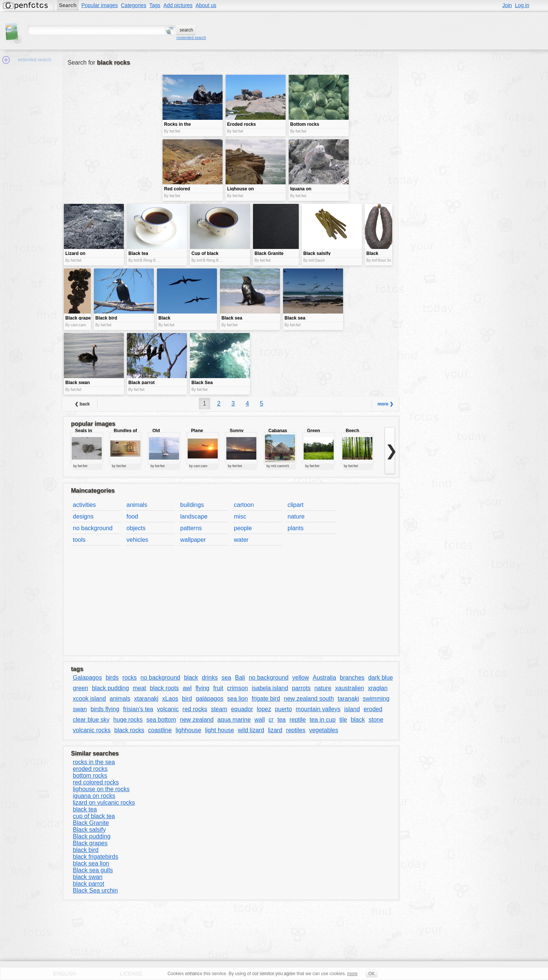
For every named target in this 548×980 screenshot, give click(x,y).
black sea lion (91, 863)
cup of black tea (94, 816)
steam (219, 709)
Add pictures (178, 5)
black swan (88, 877)
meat (140, 688)
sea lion (237, 699)
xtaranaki (146, 699)
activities (84, 505)
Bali (240, 678)
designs (83, 516)
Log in (522, 5)
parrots (301, 688)
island (352, 709)
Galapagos (87, 678)
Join (507, 5)
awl (187, 688)
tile (343, 720)
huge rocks (128, 720)
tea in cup (323, 720)
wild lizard (251, 730)
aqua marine (234, 720)
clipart (296, 505)
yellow (301, 678)
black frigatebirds (96, 857)
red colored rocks (96, 782)
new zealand (197, 720)
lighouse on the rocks (101, 789)
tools (79, 540)
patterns (191, 528)
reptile (298, 720)
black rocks (129, 730)
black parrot (89, 884)
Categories (134, 5)
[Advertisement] (112, 128)
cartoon (244, 505)
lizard (275, 730)
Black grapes (90, 843)
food (132, 516)
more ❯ (386, 404)
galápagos (210, 699)
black (191, 678)
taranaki (349, 699)
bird (187, 699)
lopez (264, 709)
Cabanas (278, 431)
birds (112, 678)
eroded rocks (90, 769)
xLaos (170, 699)
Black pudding (92, 836)
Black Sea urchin (95, 890)
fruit (218, 688)
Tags (155, 5)
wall (260, 720)
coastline (160, 730)
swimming (376, 699)
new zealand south (309, 699)
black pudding (111, 688)
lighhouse (189, 730)
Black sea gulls (93, 870)
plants (296, 528)
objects (136, 528)
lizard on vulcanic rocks (104, 803)
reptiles (296, 730)
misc (240, 516)
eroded (373, 709)
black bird (86, 850)
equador (242, 709)
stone (376, 720)
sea (226, 678)
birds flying (105, 709)
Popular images (100, 5)
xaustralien (350, 688)
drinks (210, 678)
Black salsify (89, 830)
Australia (324, 678)
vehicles (137, 540)
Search (68, 5)
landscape (194, 516)
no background (93, 528)
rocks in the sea (94, 762)
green (81, 688)
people (243, 528)
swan (80, 709)
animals (137, 505)
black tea (85, 809)
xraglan (378, 688)
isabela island (270, 688)
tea (282, 720)
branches (352, 678)
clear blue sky (91, 720)
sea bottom (161, 720)
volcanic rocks (92, 730)
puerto (283, 709)
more (352, 974)
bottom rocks (90, 776)
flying (202, 688)
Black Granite (91, 823)
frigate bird (266, 699)
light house (219, 730)
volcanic (168, 709)
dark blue (381, 678)
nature (296, 516)
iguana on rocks (94, 796)
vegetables (324, 730)
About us (206, 5)
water (241, 540)
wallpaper (193, 540)
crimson (238, 688)
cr (271, 720)
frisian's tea (138, 709)
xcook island (89, 699)
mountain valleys (318, 709)
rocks (129, 678)
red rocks (195, 709)
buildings (192, 505)
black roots (164, 688)
